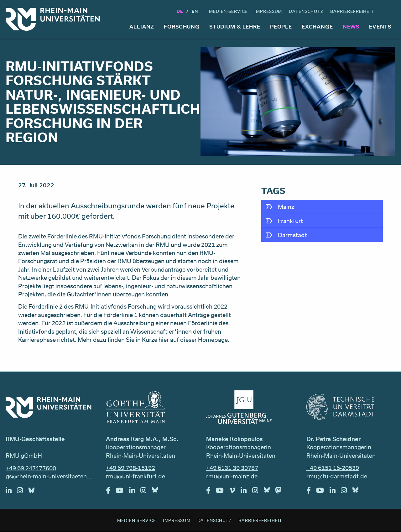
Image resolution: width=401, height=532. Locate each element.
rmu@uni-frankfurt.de (135, 476)
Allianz (142, 26)
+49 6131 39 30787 (232, 468)
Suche (390, 11)
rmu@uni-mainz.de (232, 476)
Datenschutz (306, 11)
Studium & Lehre (235, 26)
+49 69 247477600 (31, 468)
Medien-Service (228, 11)
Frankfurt (290, 221)
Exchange (317, 26)
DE (180, 11)
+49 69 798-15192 (130, 468)
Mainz (286, 207)
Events (380, 26)
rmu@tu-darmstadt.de (337, 476)
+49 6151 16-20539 (333, 468)
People (281, 26)
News (351, 26)
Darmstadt (292, 235)
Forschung (182, 26)
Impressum (268, 11)
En (195, 11)
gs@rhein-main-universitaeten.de (50, 476)
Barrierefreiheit (352, 11)
